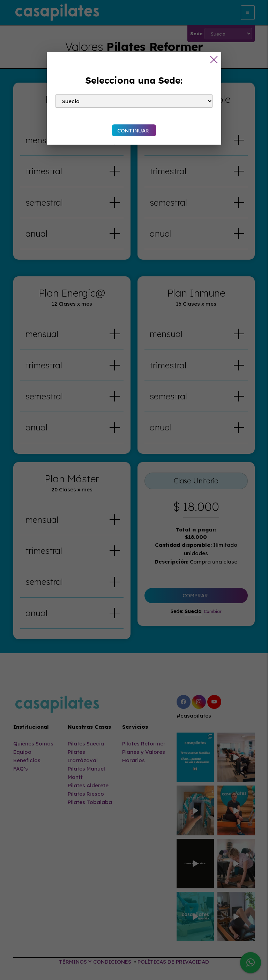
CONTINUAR (133, 131)
